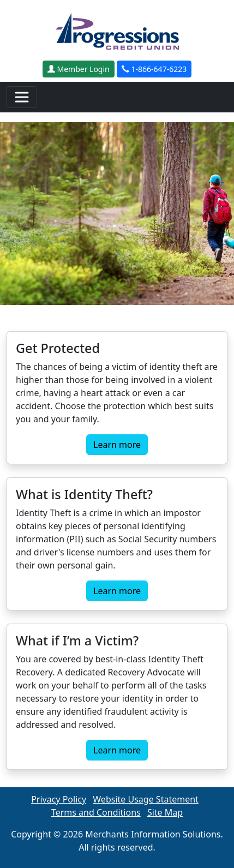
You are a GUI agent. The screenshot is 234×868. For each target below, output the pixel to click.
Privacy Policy (59, 799)
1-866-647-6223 (154, 69)
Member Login (79, 69)
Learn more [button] (117, 445)
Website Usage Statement (146, 799)
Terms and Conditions (96, 812)
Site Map (165, 812)
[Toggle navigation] (22, 97)
